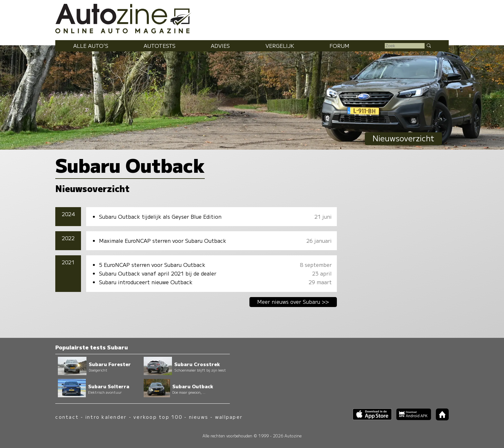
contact (67, 417)
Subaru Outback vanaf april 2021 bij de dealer (158, 273)
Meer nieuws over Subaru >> (293, 302)
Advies (220, 46)
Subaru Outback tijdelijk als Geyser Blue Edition (160, 216)
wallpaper (229, 417)
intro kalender (106, 417)
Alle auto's (91, 46)
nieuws (199, 417)
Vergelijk (280, 46)
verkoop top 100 (158, 417)
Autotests (160, 46)
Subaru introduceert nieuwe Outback (146, 282)
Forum (339, 46)
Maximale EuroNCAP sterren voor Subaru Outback (163, 241)
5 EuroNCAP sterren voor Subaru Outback (152, 265)
